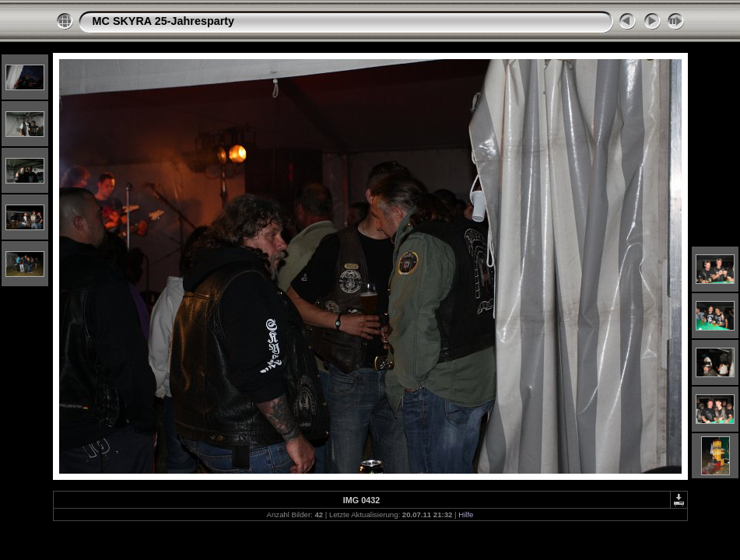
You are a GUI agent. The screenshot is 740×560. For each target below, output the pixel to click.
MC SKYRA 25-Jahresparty (164, 21)
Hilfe (466, 514)
